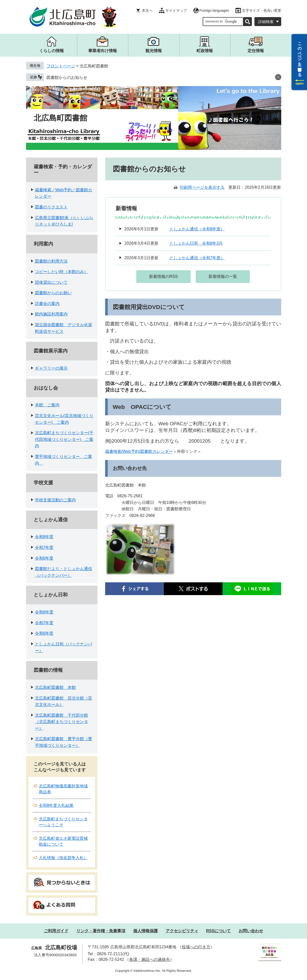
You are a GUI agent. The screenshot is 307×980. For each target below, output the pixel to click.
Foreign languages (214, 10)
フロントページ (61, 66)
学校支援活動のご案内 (55, 500)
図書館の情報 (48, 670)
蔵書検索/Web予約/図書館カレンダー (139, 451)
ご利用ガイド (56, 931)
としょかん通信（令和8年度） (197, 229)
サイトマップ (176, 10)
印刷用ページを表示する (202, 187)
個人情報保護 (145, 931)
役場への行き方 (196, 947)
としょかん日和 (51, 595)
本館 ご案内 (47, 405)
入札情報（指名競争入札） (63, 858)
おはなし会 (46, 388)
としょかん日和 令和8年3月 (196, 243)
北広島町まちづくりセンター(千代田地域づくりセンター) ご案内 (64, 439)
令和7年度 (44, 547)
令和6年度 (44, 558)
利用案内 (43, 244)
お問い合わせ (251, 931)
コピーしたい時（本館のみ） (62, 272)
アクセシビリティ (182, 931)
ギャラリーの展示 (51, 368)
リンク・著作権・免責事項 (101, 931)
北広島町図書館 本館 (55, 687)
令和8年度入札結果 (56, 805)
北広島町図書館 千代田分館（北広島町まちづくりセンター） (62, 722)
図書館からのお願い (53, 293)
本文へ (147, 10)
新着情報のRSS (163, 276)
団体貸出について (51, 282)
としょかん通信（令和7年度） (197, 258)
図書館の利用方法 (51, 261)
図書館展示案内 (51, 351)
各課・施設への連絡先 (150, 959)
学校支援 (43, 483)
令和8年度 (44, 537)
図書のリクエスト (51, 207)
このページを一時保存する (300, 57)
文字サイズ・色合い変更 (262, 10)
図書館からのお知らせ (67, 78)
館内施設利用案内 (51, 314)
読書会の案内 (47, 304)
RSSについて (219, 931)
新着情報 (126, 208)
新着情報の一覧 (223, 276)
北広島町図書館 (60, 118)
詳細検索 (266, 22)
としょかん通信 (51, 520)
